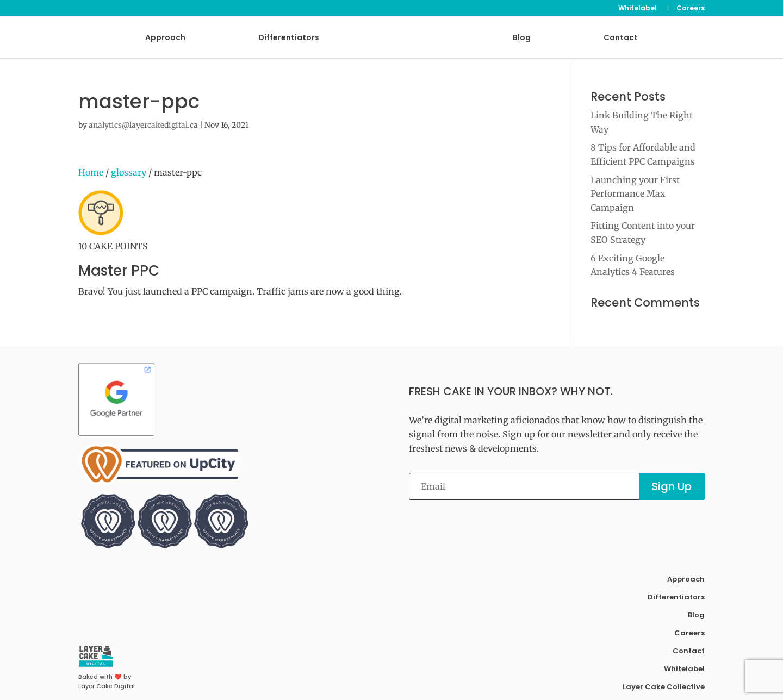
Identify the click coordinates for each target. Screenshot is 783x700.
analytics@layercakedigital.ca (143, 125)
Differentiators (289, 38)
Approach (165, 38)
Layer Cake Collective (664, 687)
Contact (621, 38)
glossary (129, 172)
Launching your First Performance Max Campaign (635, 194)
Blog (522, 38)
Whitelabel (638, 9)
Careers (691, 9)
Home (91, 172)
